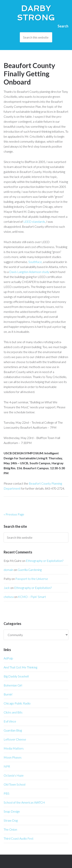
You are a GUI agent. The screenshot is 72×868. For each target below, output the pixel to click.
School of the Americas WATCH (24, 802)
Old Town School (14, 784)
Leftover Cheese (15, 739)
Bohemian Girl (13, 685)
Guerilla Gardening (30, 570)
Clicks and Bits (13, 712)
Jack (7, 588)
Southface (35, 262)
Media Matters (14, 748)
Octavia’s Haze (14, 775)
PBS (7, 793)
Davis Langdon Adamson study (29, 272)
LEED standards (34, 222)
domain (8, 570)
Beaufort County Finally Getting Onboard (29, 74)
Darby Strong (36, 13)
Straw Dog (11, 820)
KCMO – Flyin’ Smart (32, 597)
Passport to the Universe (32, 579)
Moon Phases (13, 757)
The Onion (10, 829)
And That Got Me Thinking (20, 667)
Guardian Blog (13, 730)
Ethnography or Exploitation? (45, 561)
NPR (7, 766)
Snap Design (12, 811)
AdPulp (8, 658)
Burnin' (8, 694)
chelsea (9, 597)
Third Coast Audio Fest (19, 838)
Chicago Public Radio (17, 703)
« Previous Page (14, 514)
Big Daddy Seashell (16, 676)
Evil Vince (10, 721)
